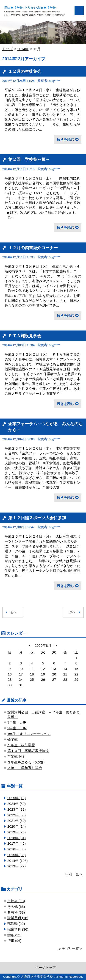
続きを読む (65, 139)
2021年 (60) (17, 821)
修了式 (12, 739)
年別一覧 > (74, 874)
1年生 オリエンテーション (29, 734)
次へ (72, 612)
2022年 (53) (17, 815)
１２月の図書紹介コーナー (33, 248)
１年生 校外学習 (21, 745)
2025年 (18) (17, 798)
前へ (14, 612)
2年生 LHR (17, 728)
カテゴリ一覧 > (70, 949)
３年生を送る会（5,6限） (27, 762)
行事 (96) (14, 941)
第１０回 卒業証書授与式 (28, 751)
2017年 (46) (17, 843)
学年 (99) (14, 935)
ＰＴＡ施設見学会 (25, 336)
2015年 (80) (17, 855)
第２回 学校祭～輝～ (29, 159)
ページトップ (45, 967)
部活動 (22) (16, 924)
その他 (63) (16, 907)
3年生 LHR (17, 722)
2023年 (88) (17, 809)
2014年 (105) (17, 861)
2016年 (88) (17, 849)
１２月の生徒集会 (25, 71)
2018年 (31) (17, 838)
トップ (7, 49)
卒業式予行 (16, 756)
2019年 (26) (17, 832)
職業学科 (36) (18, 929)
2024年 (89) (17, 804)
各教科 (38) (16, 912)
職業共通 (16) (18, 918)
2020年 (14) (17, 826)
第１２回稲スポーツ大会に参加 (37, 518)
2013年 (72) (17, 866)
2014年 (23, 49)
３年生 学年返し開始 (25, 768)
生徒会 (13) (16, 901)
